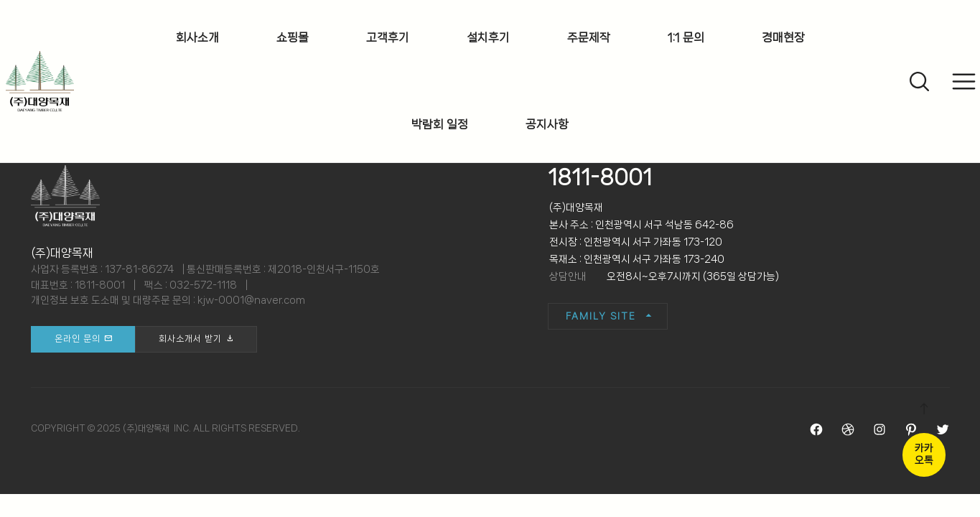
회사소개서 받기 (190, 339)
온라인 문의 (78, 339)
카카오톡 (924, 454)
